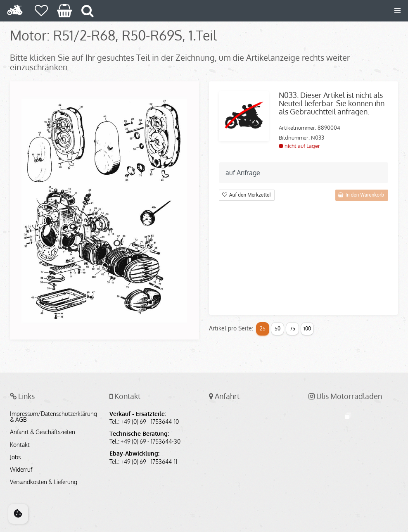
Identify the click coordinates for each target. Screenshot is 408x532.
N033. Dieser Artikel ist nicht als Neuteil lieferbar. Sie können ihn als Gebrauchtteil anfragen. (332, 103)
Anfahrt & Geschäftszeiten (43, 432)
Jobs (15, 457)
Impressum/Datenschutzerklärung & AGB (53, 417)
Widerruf (21, 470)
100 (307, 329)
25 (263, 329)
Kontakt (20, 445)
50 (278, 329)
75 (293, 329)
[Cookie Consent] (18, 514)
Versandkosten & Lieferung (44, 482)
